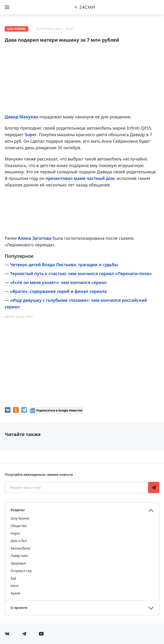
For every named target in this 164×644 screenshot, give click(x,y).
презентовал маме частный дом (80, 178)
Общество (19, 526)
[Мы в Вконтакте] (7, 634)
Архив (15, 593)
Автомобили (20, 548)
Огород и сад (21, 571)
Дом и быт (19, 541)
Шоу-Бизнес (17, 29)
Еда (13, 578)
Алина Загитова (35, 238)
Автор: (19, 317)
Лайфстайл (19, 556)
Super (31, 135)
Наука (15, 533)
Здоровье (18, 563)
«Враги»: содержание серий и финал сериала (58, 291)
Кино (15, 586)
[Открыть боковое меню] (7, 7)
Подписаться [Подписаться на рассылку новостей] (154, 488)
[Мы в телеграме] (24, 634)
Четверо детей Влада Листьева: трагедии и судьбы (64, 265)
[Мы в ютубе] (41, 634)
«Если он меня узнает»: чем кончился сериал (58, 282)
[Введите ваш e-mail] (77, 488)
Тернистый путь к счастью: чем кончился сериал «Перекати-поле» (81, 273)
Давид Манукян (21, 117)
